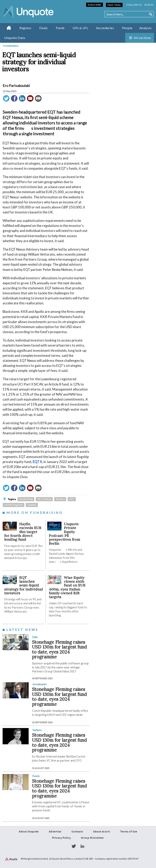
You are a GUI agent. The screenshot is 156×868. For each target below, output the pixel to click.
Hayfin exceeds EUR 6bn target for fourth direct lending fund (23, 532)
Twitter (74, 846)
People (127, 28)
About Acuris (102, 832)
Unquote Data (15, 38)
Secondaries (105, 28)
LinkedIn (82, 846)
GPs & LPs (80, 28)
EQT (72, 499)
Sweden (32, 505)
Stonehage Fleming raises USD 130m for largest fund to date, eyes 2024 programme (59, 649)
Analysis (146, 28)
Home (9, 28)
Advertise (55, 832)
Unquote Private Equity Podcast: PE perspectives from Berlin (64, 534)
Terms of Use (129, 832)
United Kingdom (14, 505)
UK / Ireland (44, 499)
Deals (43, 28)
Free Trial (114, 5)
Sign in (149, 5)
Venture (37, 730)
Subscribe (95, 5)
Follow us (134, 5)
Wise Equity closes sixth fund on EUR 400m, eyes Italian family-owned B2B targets (67, 587)
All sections (142, 38)
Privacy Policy (61, 838)
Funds (60, 28)
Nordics (60, 499)
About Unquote (29, 832)
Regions (25, 28)
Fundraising (11, 46)
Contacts (77, 832)
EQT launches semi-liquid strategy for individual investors (23, 585)
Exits (35, 637)
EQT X (37, 462)
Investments (39, 684)
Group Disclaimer (92, 838)
